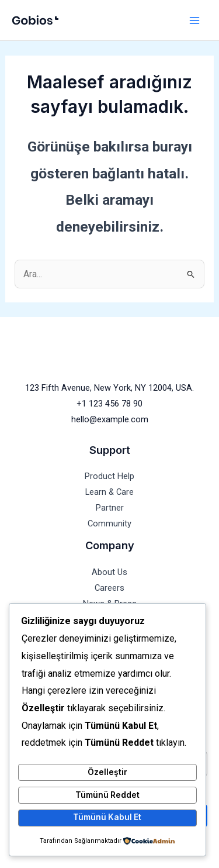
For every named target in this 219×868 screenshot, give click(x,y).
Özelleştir (107, 772)
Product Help (109, 476)
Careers (109, 588)
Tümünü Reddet (107, 795)
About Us (109, 572)
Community (109, 523)
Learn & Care (109, 492)
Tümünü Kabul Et (107, 817)
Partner (110, 508)
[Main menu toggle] (194, 20)
